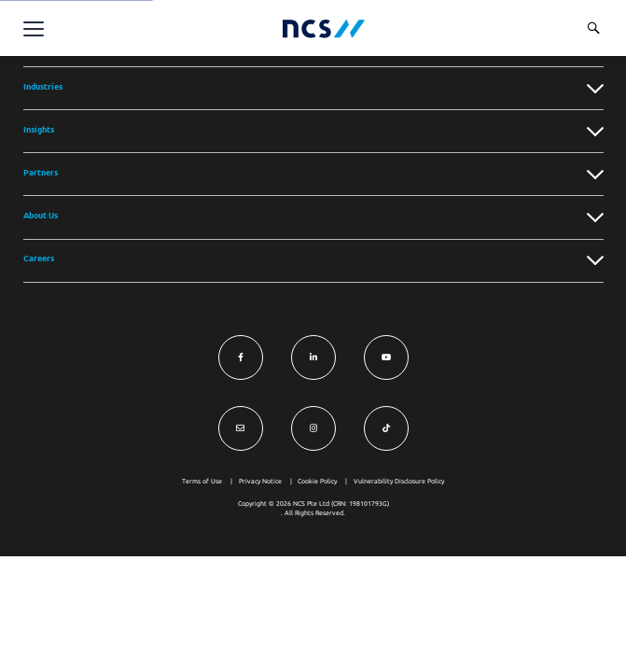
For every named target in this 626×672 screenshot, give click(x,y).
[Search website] (593, 28)
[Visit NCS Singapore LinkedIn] (313, 357)
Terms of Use (202, 481)
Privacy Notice (260, 481)
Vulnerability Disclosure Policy (399, 481)
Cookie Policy (317, 481)
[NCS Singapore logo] (324, 28)
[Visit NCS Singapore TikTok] (386, 428)
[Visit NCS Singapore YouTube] (386, 357)
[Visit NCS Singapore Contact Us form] (241, 428)
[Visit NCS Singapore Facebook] (241, 357)
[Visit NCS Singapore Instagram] (313, 428)
